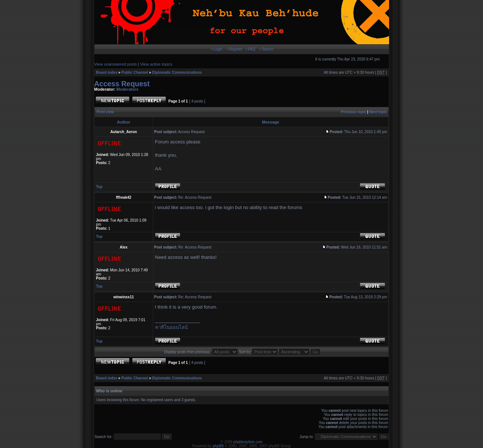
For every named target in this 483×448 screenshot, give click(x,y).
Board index (107, 72)
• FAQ (251, 49)
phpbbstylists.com (248, 442)
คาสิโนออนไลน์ (171, 327)
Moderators (127, 89)
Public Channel (134, 72)
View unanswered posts (116, 64)
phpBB (218, 446)
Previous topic (353, 112)
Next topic (378, 112)
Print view (105, 112)
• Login (217, 49)
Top (99, 187)
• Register (235, 49)
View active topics (156, 64)
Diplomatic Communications (177, 72)
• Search (266, 49)
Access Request (122, 84)
